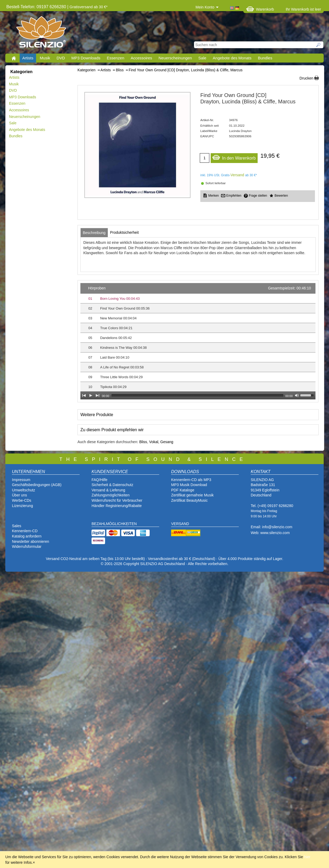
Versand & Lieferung (108, 490)
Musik (45, 58)
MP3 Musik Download (189, 485)
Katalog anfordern (27, 536)
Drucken (306, 78)
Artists (28, 58)
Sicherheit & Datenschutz (112, 485)
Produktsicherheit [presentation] (124, 232)
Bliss (143, 442)
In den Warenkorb (234, 157)
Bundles (265, 58)
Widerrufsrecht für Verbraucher (117, 500)
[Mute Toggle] (297, 395)
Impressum (21, 480)
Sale (202, 58)
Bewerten (281, 196)
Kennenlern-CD (25, 531)
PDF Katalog (182, 490)
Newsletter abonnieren (31, 541)
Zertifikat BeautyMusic (189, 500)
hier (307, 857)
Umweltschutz (23, 490)
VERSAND (180, 524)
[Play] (91, 395)
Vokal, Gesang (161, 442)
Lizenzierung (22, 506)
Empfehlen (234, 196)
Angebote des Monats (232, 58)
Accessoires (141, 58)
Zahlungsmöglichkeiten (111, 495)
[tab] (94, 233)
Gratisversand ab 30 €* (88, 7)
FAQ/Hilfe (99, 480)
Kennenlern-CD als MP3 (191, 480)
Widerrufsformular (27, 547)
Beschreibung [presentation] (94, 233)
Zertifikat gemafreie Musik (192, 495)
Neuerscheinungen (175, 58)
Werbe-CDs (22, 500)
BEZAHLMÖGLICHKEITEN (114, 524)
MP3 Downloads (86, 58)
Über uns (20, 495)
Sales (17, 526)
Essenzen (115, 58)
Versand (237, 175)
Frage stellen (258, 196)
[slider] (197, 395)
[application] (198, 341)
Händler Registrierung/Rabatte (117, 506)
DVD (61, 58)
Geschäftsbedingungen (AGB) (37, 485)
